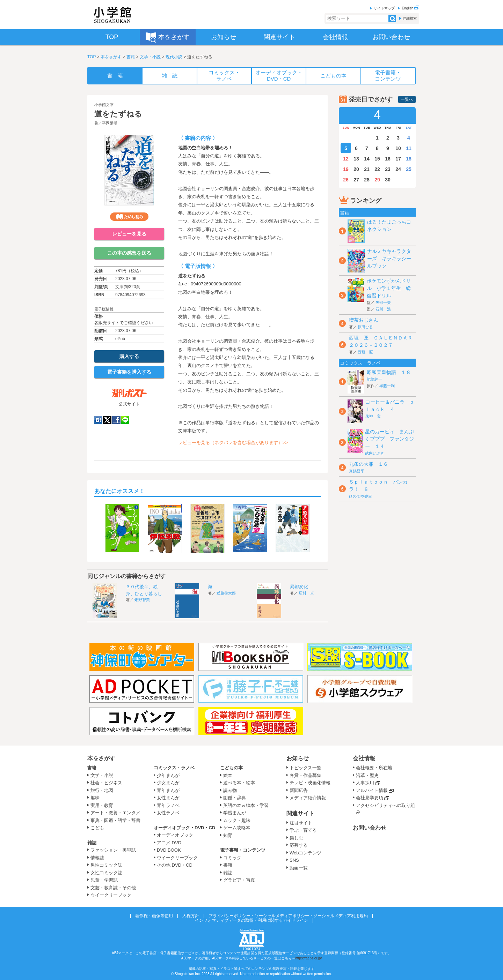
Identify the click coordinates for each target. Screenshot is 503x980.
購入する (129, 356)
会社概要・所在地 (374, 768)
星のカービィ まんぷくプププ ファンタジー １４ (389, 439)
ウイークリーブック (111, 895)
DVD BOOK (169, 850)
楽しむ (296, 838)
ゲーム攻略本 (237, 828)
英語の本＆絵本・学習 (246, 805)
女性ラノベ (168, 813)
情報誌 (97, 858)
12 (346, 159)
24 (398, 169)
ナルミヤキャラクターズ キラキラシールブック (389, 259)
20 (356, 169)
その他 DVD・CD (175, 865)
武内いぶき (375, 453)
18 (409, 159)
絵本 (228, 775)
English (410, 8)
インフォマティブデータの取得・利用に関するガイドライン (251, 920)
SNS (294, 860)
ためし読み (129, 217)
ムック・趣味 (237, 820)
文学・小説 (150, 57)
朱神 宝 (373, 416)
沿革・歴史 (367, 775)
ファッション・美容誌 (113, 850)
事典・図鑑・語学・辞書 (115, 820)
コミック (232, 858)
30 (388, 180)
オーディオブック (175, 835)
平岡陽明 (110, 123)
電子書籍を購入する (129, 372)
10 (398, 148)
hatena (98, 420)
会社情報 (364, 758)
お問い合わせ (370, 828)
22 (377, 169)
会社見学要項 (370, 798)
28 (367, 180)
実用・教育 (102, 805)
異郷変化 (299, 587)
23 (388, 169)
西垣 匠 (365, 352)
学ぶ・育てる (303, 830)
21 (367, 169)
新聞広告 (299, 790)
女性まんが (168, 798)
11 (409, 148)
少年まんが (168, 775)
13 (356, 159)
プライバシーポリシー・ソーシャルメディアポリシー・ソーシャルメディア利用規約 (288, 916)
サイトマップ (384, 8)
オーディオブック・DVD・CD (184, 828)
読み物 (230, 790)
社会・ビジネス (106, 783)
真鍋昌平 (357, 471)
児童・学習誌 (104, 880)
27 (356, 180)
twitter (107, 420)
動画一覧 (299, 868)
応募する (299, 845)
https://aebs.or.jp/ (308, 958)
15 (377, 159)
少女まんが (168, 783)
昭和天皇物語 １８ (389, 372)
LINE (125, 420)
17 (398, 159)
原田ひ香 (365, 327)
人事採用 (365, 783)
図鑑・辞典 (235, 798)
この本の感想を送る (129, 253)
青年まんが (168, 790)
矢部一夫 (383, 302)
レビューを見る (129, 234)
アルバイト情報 (372, 790)
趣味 (95, 798)
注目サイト (301, 823)
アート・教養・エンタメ (115, 813)
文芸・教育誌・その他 (113, 888)
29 (377, 180)
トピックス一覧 (305, 768)
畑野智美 (142, 600)
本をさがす (111, 57)
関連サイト (300, 813)
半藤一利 (387, 386)
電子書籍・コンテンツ (243, 850)
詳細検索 (410, 18)
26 (346, 180)
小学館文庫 (104, 105)
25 (409, 169)
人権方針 (191, 916)
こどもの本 (231, 768)
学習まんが (237, 813)
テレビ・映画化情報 (310, 783)
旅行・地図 (102, 790)
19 (346, 169)
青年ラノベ (168, 805)
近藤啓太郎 (226, 593)
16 (388, 159)
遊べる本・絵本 (239, 783)
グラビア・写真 (239, 880)
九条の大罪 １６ (369, 464)
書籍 (131, 57)
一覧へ (407, 99)
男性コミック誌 (106, 865)
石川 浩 (383, 309)
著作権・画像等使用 (154, 916)
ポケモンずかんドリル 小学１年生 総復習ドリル (389, 288)
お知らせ (298, 758)
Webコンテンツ (306, 853)
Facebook (116, 420)
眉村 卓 (306, 593)
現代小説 (174, 57)
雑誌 (92, 843)
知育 (228, 835)
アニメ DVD (169, 843)
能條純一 (374, 379)
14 (367, 159)
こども (97, 828)
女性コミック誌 (106, 873)
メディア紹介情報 (308, 798)
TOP (92, 57)
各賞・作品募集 (305, 775)
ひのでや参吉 (360, 496)
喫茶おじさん (364, 320)
